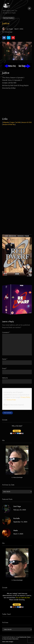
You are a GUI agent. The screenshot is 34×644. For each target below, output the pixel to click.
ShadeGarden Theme (25, 637)
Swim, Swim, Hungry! (8, 642)
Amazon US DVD (27, 122)
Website (5, 378)
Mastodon (15, 639)
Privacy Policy (25, 397)
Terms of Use (11, 400)
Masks (16, 530)
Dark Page (17, 506)
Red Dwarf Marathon (9, 18)
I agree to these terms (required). (14, 405)
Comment (6, 332)
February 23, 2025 (20, 510)
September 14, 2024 (20, 522)
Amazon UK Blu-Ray (9, 125)
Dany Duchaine (8, 639)
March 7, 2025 (18, 534)
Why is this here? (17, 426)
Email (5, 369)
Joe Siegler (8, 29)
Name (5, 359)
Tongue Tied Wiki (15, 122)
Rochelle (17, 518)
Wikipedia (6, 122)
